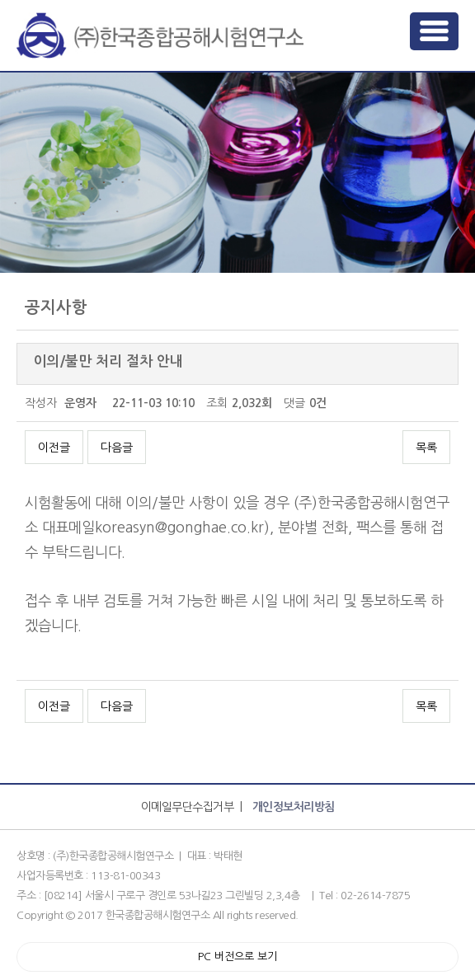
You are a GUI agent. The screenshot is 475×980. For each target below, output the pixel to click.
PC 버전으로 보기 (237, 957)
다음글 (117, 448)
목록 (426, 448)
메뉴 (434, 31)
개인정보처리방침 (294, 807)
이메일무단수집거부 (188, 807)
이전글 (54, 448)
